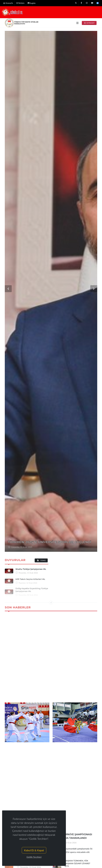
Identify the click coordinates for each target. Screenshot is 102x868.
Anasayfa (8, 3)
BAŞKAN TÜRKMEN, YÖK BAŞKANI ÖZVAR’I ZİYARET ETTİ (77, 863)
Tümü (41, 560)
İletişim (20, 3)
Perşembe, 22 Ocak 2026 (66, 843)
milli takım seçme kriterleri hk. (30, 579)
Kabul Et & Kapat (34, 850)
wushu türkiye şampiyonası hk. (31, 569)
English (32, 3)
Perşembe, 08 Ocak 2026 (21, 547)
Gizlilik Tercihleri (34, 857)
